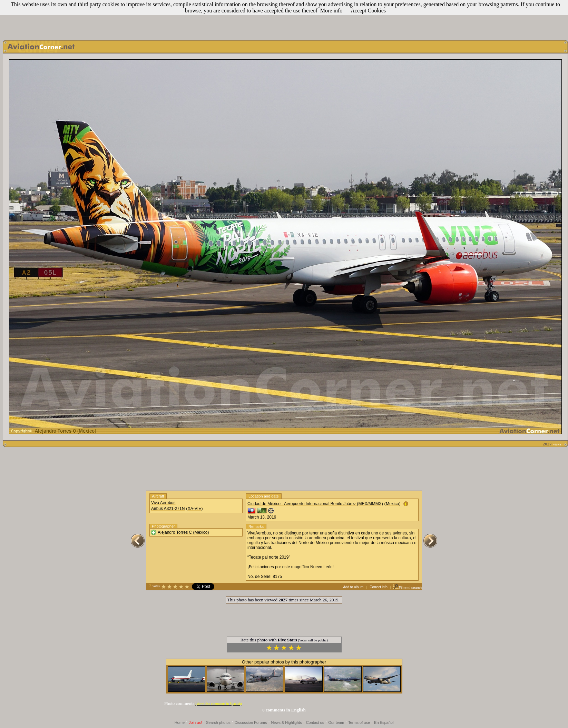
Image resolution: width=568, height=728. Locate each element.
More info (331, 11)
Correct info (379, 587)
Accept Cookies (368, 11)
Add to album (353, 587)
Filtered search (407, 588)
